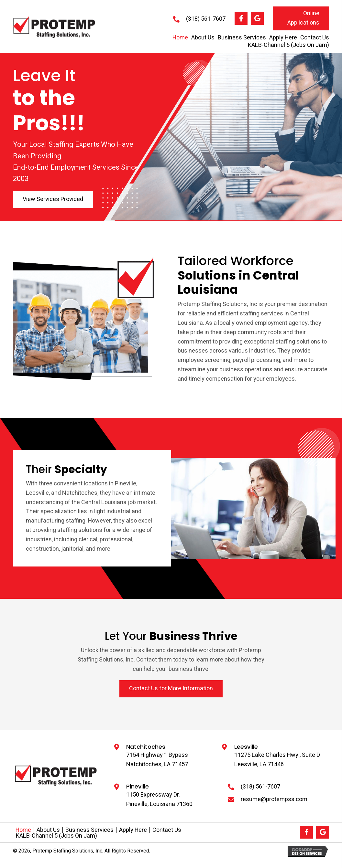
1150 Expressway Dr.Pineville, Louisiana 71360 (159, 799)
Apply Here (133, 830)
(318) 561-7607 (206, 19)
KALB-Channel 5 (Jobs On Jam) (56, 836)
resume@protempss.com (274, 799)
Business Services (89, 830)
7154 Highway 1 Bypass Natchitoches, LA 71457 (157, 760)
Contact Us (167, 830)
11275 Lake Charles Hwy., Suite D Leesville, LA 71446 (277, 760)
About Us (48, 830)
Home (23, 830)
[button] (241, 18)
